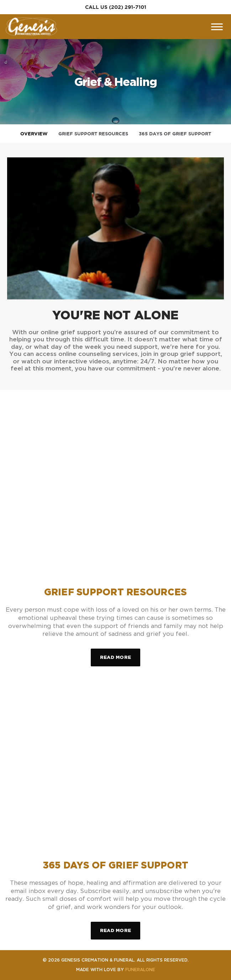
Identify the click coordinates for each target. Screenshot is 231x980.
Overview (34, 134)
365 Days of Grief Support (175, 134)
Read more (120, 654)
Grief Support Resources (93, 134)
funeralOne (140, 970)
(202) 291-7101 (128, 7)
